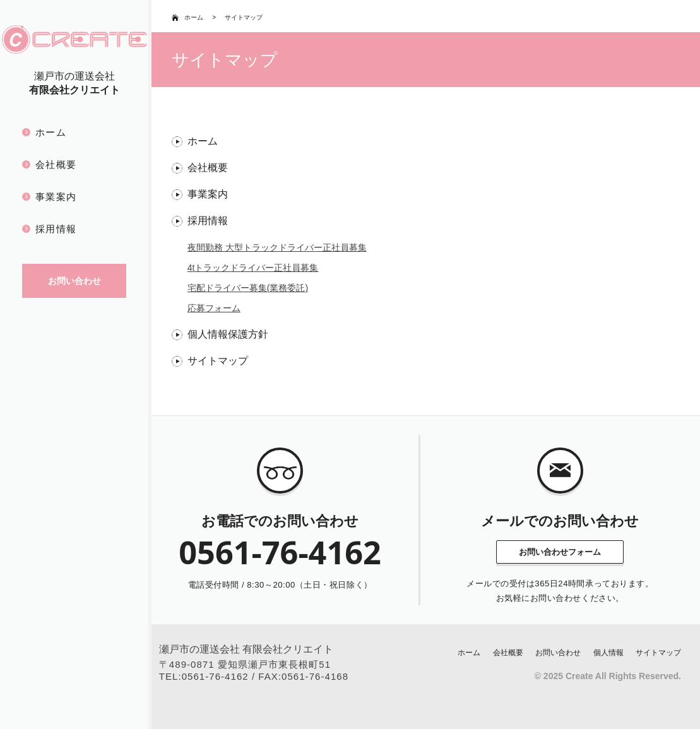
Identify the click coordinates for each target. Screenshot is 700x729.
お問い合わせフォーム (560, 552)
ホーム (51, 132)
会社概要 (56, 164)
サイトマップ (218, 361)
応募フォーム (214, 308)
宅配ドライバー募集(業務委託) (248, 288)
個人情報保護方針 (228, 334)
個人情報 (608, 653)
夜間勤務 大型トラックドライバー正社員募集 (277, 247)
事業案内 (56, 197)
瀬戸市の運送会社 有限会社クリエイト (246, 649)
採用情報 (56, 229)
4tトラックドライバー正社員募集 (253, 268)
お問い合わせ (558, 653)
